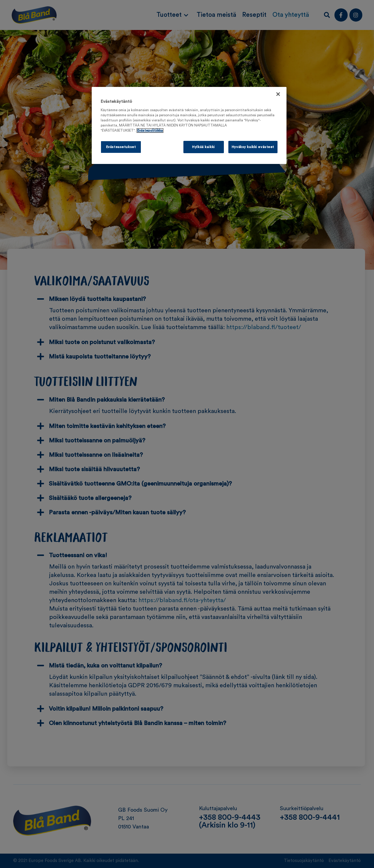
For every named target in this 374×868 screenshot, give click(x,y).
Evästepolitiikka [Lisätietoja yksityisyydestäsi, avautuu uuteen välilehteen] (150, 131)
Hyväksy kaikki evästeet (253, 147)
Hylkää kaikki (203, 147)
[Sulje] (278, 94)
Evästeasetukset (121, 147)
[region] (189, 126)
